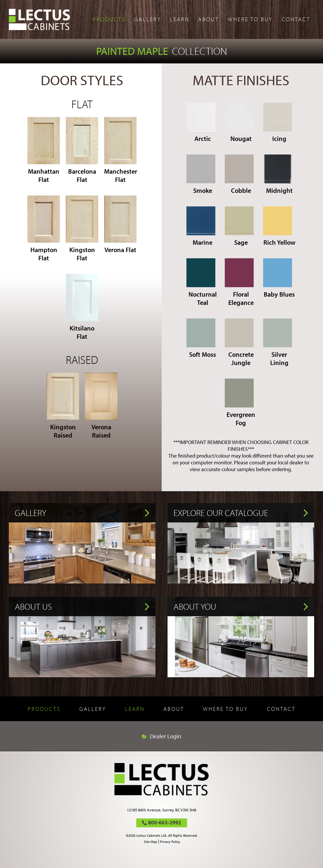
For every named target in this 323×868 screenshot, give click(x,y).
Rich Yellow (279, 226)
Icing (278, 123)
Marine (201, 226)
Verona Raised (101, 406)
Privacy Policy (170, 842)
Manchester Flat (120, 150)
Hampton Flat (44, 229)
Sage (239, 226)
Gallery (148, 19)
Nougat (239, 123)
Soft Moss (201, 338)
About (209, 19)
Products (109, 19)
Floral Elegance (239, 282)
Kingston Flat (82, 229)
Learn (180, 19)
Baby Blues (279, 278)
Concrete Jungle (239, 343)
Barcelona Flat (82, 150)
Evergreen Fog (240, 403)
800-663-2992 (165, 822)
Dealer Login (165, 736)
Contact (296, 19)
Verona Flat (120, 225)
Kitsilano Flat (82, 307)
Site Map (151, 842)
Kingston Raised (63, 406)
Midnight (278, 175)
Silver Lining (278, 343)
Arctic (201, 123)
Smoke (201, 175)
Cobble (239, 175)
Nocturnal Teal (202, 282)
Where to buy (250, 19)
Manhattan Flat (44, 150)
